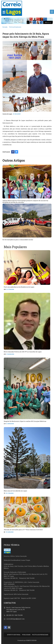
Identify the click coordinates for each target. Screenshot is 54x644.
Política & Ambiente (15, 27)
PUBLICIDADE (26, 635)
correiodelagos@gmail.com (15, 619)
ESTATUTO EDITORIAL (14, 635)
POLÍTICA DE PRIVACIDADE (40, 635)
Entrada (5, 27)
